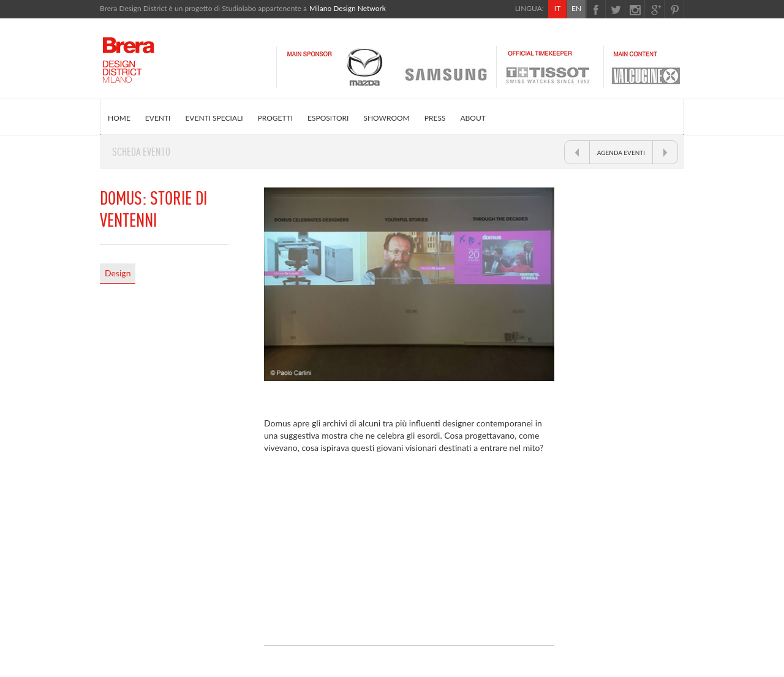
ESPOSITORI (328, 118)
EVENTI (158, 118)
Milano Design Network (348, 8)
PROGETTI (275, 118)
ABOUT (473, 118)
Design (118, 273)
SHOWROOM (386, 118)
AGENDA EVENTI (621, 153)
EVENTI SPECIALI (214, 118)
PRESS (435, 118)
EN (576, 8)
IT (557, 8)
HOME (119, 118)
